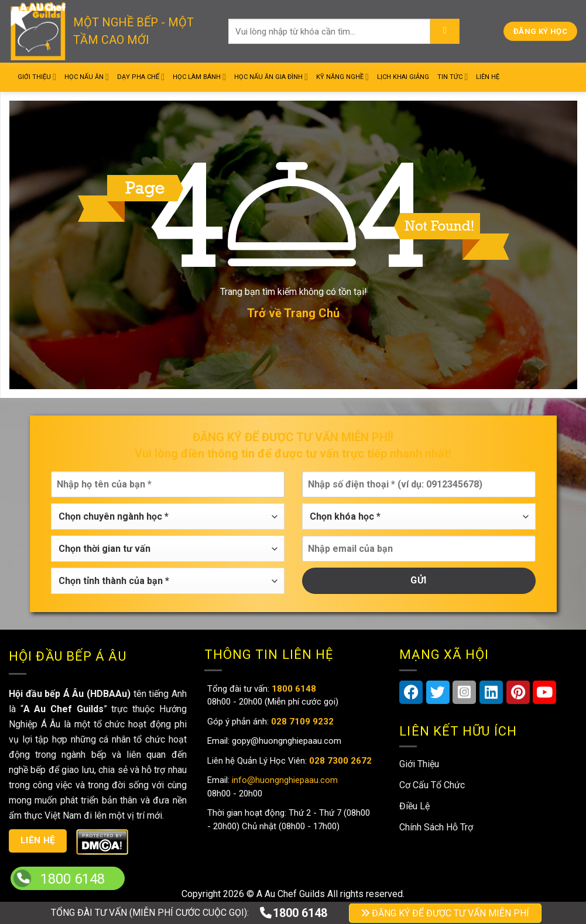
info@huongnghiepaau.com (284, 780)
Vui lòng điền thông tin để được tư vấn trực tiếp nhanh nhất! (293, 454)
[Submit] (445, 32)
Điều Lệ (414, 806)
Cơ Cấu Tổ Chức (432, 785)
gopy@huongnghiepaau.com (285, 741)
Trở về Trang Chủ (293, 313)
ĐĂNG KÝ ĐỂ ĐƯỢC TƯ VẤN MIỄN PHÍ (445, 913)
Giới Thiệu (37, 77)
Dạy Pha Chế (141, 77)
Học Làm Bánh (199, 77)
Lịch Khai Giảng (403, 77)
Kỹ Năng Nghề (342, 77)
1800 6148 (293, 913)
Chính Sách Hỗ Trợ (436, 827)
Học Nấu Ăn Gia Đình (271, 77)
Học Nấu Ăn (87, 77)
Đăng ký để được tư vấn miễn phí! (293, 437)
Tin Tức (453, 77)
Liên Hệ (488, 77)
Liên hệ (38, 840)
